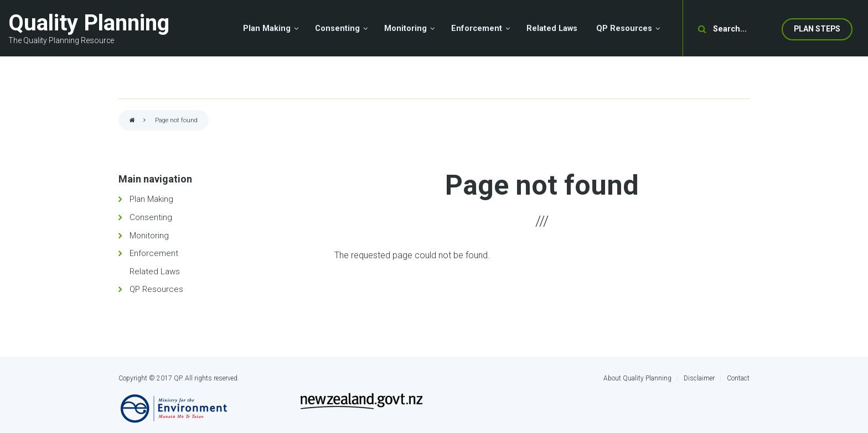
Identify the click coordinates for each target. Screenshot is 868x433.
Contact (738, 378)
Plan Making (151, 199)
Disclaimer (699, 378)
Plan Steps (817, 29)
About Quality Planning (637, 378)
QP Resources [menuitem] (624, 28)
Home (132, 121)
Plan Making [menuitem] (267, 28)
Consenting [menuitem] (337, 28)
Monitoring (149, 236)
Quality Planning (89, 23)
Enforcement (154, 253)
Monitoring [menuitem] (405, 28)
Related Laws (155, 272)
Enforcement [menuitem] (477, 28)
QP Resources (156, 289)
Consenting (151, 217)
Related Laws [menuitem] (552, 28)
